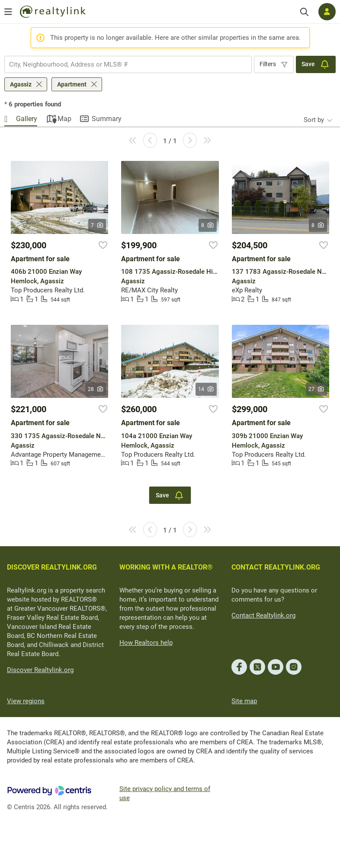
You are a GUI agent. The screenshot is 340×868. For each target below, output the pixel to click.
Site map (244, 701)
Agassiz (21, 84)
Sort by (314, 120)
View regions (26, 701)
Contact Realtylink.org (263, 615)
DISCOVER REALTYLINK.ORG (52, 567)
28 (96, 389)
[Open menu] (8, 12)
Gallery (27, 119)
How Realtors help (146, 643)
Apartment (72, 84)
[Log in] (327, 12)
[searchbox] (123, 64)
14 (206, 389)
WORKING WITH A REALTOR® (166, 567)
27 (316, 389)
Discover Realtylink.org (40, 670)
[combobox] (128, 64)
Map (64, 119)
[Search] (304, 12)
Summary (107, 119)
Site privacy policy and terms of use (165, 793)
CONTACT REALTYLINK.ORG (276, 567)
